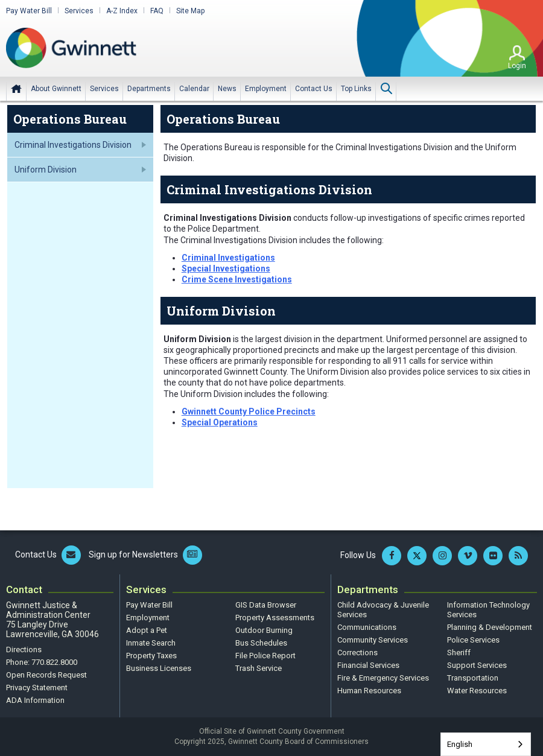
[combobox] (486, 744)
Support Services (477, 665)
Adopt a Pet (147, 630)
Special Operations (220, 422)
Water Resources (477, 691)
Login (517, 66)
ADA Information (35, 700)
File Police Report (265, 656)
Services (79, 11)
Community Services (373, 640)
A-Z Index (122, 11)
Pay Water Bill (29, 11)
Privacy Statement (37, 688)
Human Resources (369, 691)
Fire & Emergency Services (383, 678)
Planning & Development (490, 627)
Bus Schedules (261, 643)
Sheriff (459, 653)
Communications (367, 627)
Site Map (190, 11)
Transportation (473, 678)
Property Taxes (151, 656)
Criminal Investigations (228, 258)
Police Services (473, 640)
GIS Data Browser (266, 605)
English (460, 744)
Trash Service (259, 668)
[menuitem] (56, 89)
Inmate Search (151, 643)
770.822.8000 (54, 662)
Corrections (357, 653)
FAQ (157, 11)
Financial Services (368, 665)
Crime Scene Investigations (237, 279)
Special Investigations (226, 268)
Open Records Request (46, 675)
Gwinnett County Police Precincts (249, 411)
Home (16, 89)
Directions (24, 650)
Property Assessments (275, 618)
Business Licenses (159, 668)
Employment (148, 618)
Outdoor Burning (264, 630)
